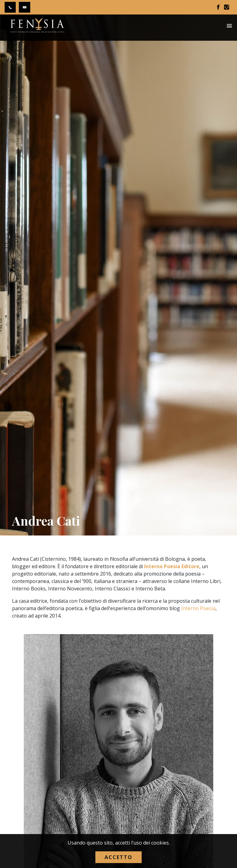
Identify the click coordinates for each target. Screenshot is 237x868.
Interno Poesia (198, 608)
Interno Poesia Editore (172, 566)
